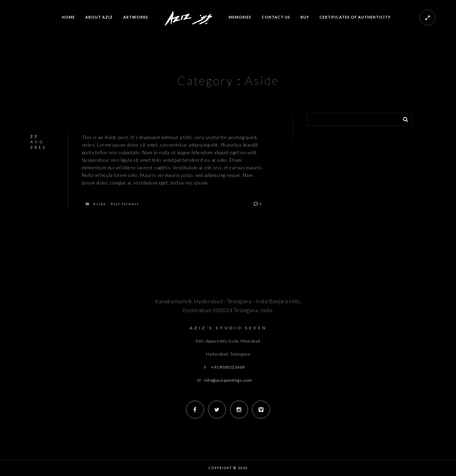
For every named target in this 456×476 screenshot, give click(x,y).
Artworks (136, 17)
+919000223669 (228, 367)
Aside (100, 204)
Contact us (276, 17)
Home (68, 17)
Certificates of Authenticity (355, 17)
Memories (240, 17)
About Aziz (99, 17)
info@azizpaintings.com (228, 380)
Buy (305, 17)
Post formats (125, 204)
